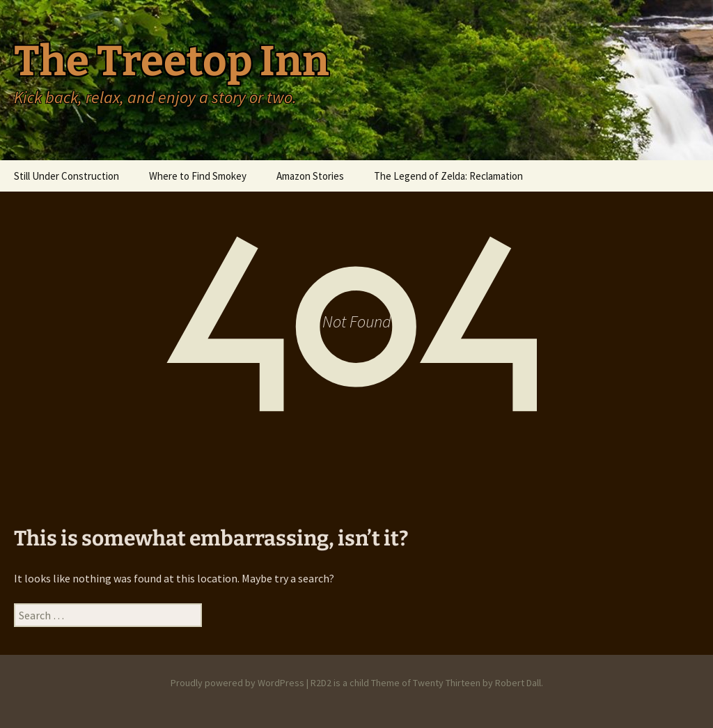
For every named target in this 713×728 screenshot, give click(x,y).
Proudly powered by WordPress (237, 683)
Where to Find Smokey (198, 176)
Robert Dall (518, 683)
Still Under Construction (66, 176)
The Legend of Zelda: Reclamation (448, 176)
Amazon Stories (310, 176)
